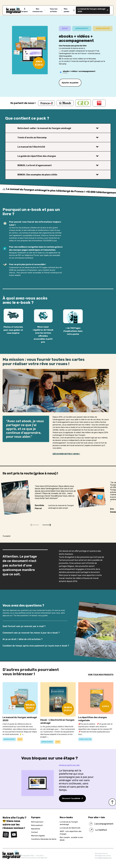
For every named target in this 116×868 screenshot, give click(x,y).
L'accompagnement (101, 824)
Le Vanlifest (98, 830)
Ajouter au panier (70, 83)
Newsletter (36, 829)
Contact (35, 832)
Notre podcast (37, 825)
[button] (35, 525)
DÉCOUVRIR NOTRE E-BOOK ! (66, 454)
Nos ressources (39, 10)
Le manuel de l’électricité (70, 828)
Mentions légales (38, 836)
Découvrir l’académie (72, 798)
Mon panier (69, 10)
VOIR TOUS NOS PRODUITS (101, 675)
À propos (26, 10)
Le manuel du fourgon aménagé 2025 (93, 10)
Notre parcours (37, 822)
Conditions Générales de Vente (44, 839)
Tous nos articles (56, 10)
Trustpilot (7, 536)
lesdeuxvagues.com (104, 858)
